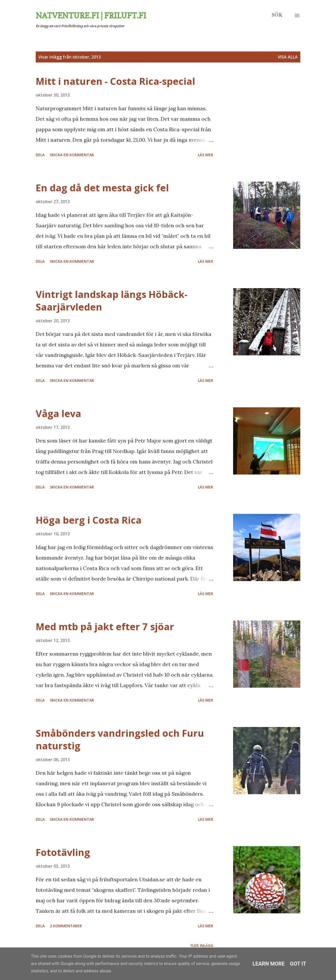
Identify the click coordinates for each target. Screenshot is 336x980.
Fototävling (63, 852)
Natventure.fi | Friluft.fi (91, 15)
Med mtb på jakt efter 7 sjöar (105, 627)
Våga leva (58, 413)
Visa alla (288, 57)
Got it (298, 964)
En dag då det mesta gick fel (102, 188)
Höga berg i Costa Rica (89, 520)
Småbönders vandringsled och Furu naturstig (120, 739)
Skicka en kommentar (72, 155)
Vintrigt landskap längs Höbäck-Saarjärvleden (112, 301)
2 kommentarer (66, 926)
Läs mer (206, 155)
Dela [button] (40, 155)
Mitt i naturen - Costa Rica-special (115, 81)
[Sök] (277, 15)
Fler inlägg (202, 945)
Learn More (269, 964)
